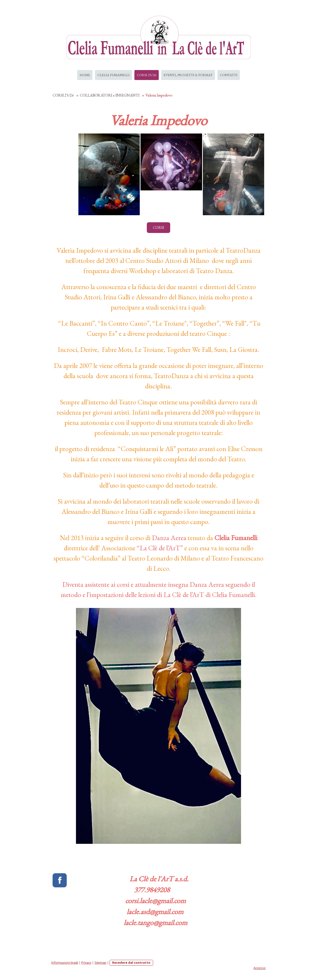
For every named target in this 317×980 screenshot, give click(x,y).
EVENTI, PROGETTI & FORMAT (188, 75)
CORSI (158, 227)
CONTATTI (229, 75)
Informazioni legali (65, 962)
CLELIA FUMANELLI (113, 75)
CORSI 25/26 (147, 75)
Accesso (260, 968)
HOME (85, 75)
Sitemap (100, 962)
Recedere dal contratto (131, 962)
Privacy (86, 962)
